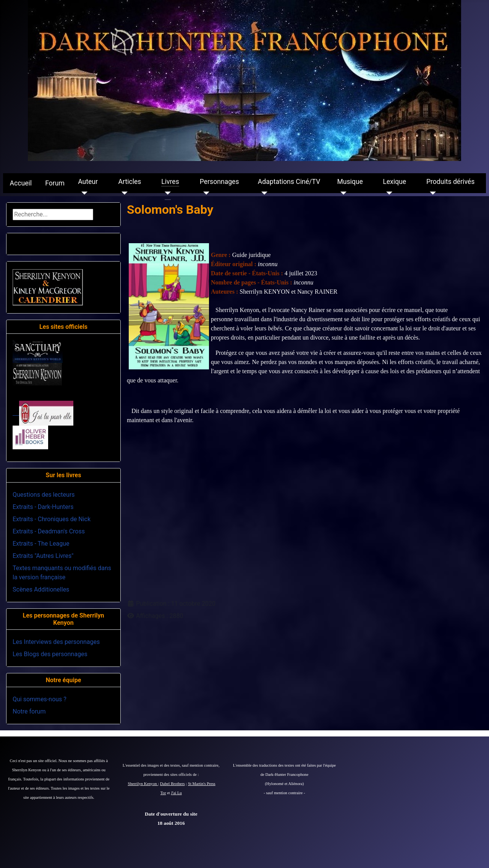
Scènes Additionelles (41, 589)
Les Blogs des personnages (50, 654)
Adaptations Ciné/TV (289, 182)
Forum (55, 183)
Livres (170, 182)
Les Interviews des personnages (56, 642)
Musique (350, 182)
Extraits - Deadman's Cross (49, 531)
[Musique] (342, 193)
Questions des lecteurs (44, 495)
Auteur (88, 182)
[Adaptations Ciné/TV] (263, 193)
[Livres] (166, 193)
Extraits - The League (41, 544)
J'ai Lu (176, 793)
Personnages (219, 182)
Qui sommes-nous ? (40, 699)
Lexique (394, 182)
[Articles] (123, 193)
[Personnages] (205, 193)
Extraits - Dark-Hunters (43, 507)
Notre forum (29, 711)
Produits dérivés (450, 182)
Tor (163, 793)
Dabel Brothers (172, 784)
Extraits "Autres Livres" (43, 556)
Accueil (21, 183)
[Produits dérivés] (431, 193)
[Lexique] (388, 193)
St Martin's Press (202, 784)
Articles (130, 182)
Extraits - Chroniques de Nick (52, 519)
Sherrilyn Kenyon (143, 784)
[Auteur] (83, 193)
